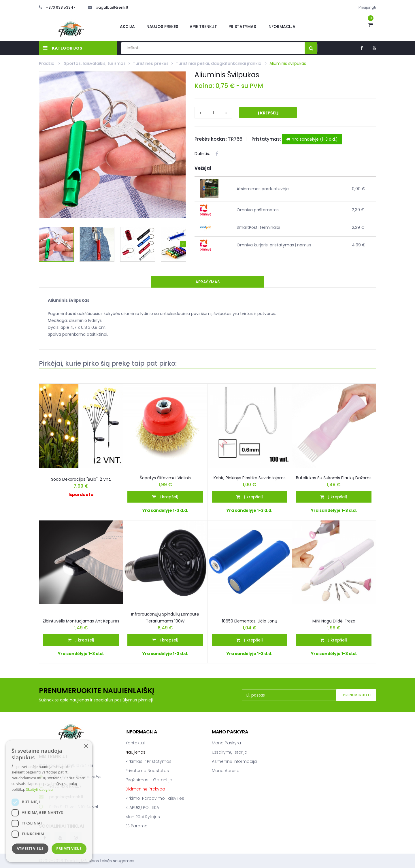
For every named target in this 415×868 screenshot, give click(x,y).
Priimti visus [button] (69, 849)
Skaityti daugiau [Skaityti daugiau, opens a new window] (39, 789)
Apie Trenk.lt (203, 27)
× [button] (86, 747)
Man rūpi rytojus (143, 817)
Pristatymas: (266, 139)
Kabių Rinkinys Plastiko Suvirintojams (250, 478)
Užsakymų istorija (230, 752)
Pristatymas (242, 27)
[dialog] (49, 801)
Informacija (281, 27)
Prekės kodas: (211, 139)
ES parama (136, 826)
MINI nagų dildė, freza (334, 621)
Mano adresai (226, 771)
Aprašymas (207, 282)
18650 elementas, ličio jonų (250, 621)
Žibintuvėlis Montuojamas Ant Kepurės (81, 621)
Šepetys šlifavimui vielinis (165, 478)
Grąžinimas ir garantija (149, 780)
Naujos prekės (162, 27)
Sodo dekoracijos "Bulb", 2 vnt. (81, 479)
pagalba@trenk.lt (112, 7)
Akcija (127, 27)
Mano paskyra (226, 743)
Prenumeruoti (357, 695)
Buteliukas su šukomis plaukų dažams (334, 478)
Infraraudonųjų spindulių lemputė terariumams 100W (165, 618)
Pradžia (47, 63)
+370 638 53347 (61, 7)
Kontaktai (135, 743)
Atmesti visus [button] (30, 849)
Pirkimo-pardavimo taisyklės (155, 798)
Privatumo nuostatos (147, 771)
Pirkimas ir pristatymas (148, 761)
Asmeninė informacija (234, 761)
